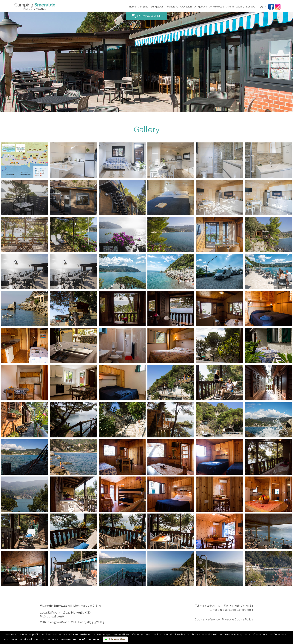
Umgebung (201, 7)
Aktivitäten (186, 7)
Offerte (230, 7)
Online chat (186, 620)
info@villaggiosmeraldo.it (236, 610)
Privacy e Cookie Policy (238, 620)
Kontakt (250, 7)
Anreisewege (217, 7)
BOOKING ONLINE (146, 16)
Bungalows (157, 7)
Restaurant (172, 7)
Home (132, 7)
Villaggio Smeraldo (54, 606)
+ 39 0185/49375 (211, 606)
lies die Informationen (86, 639)
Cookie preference (207, 620)
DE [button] (263, 7)
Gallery (240, 7)
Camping (143, 7)
